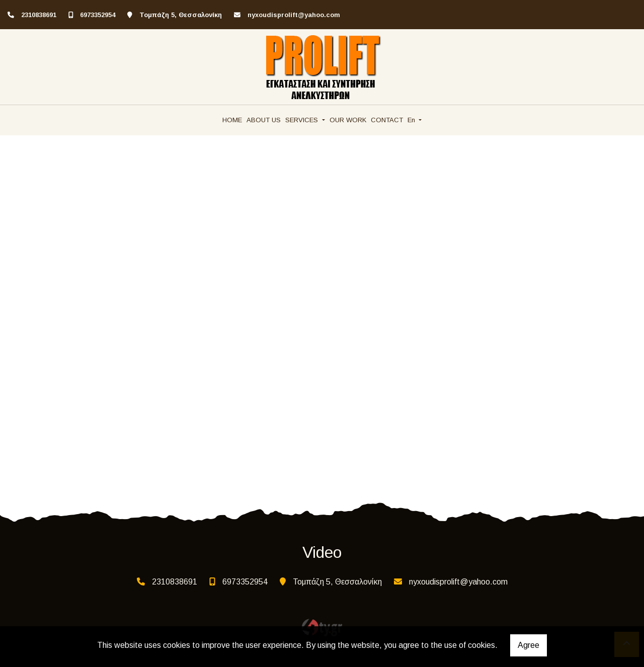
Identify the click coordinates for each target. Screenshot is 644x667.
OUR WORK (348, 120)
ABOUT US (264, 120)
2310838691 (39, 15)
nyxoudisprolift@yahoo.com (294, 15)
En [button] (412, 120)
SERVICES (303, 120)
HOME (232, 120)
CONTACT (387, 120)
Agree (529, 645)
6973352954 (98, 15)
